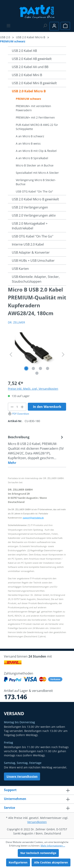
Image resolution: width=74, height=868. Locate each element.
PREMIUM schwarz (28, 99)
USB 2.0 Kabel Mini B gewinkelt (34, 83)
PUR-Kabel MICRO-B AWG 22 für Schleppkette (37, 127)
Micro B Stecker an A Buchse (35, 165)
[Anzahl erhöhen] (22, 407)
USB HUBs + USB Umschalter (33, 261)
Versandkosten (37, 822)
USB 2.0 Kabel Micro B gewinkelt (35, 199)
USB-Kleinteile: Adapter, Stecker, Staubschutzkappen (36, 279)
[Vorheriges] (11, 355)
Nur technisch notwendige (38, 853)
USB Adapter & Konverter (31, 252)
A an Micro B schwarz (30, 136)
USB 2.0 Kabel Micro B (29, 91)
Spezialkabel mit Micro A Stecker (37, 173)
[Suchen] (45, 26)
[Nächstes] (63, 355)
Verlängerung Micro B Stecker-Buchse (36, 182)
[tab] (36, 450)
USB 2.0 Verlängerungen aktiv (34, 215)
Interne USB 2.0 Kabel (28, 244)
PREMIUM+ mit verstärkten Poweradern (33, 108)
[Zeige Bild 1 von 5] (26, 368)
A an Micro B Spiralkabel (32, 158)
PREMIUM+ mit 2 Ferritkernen (35, 117)
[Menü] (8, 26)
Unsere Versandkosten (22, 776)
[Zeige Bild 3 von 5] (40, 368)
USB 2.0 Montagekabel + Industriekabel (30, 226)
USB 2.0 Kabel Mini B (27, 75)
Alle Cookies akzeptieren (51, 862)
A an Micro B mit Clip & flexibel (36, 151)
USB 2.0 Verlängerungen (30, 207)
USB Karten (20, 269)
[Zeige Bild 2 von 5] (33, 368)
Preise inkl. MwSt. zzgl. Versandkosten (33, 389)
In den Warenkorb (47, 407)
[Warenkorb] (65, 26)
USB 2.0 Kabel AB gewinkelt (32, 59)
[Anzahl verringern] (12, 407)
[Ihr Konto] (54, 26)
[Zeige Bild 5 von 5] (37, 373)
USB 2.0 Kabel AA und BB (30, 67)
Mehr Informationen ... (53, 846)
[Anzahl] (17, 407)
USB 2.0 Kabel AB (24, 51)
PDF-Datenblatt (18, 414)
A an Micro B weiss (28, 143)
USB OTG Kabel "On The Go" (34, 191)
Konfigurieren (18, 862)
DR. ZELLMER (16, 322)
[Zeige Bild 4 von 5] (48, 368)
